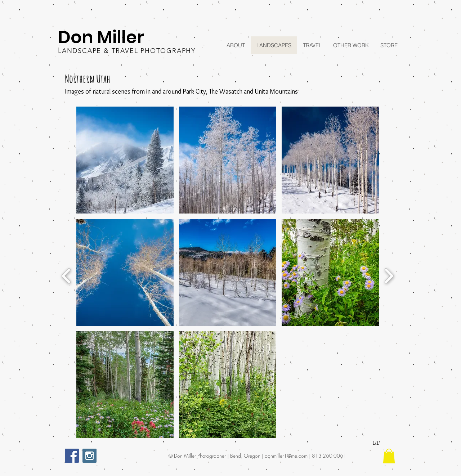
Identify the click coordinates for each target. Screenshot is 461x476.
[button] (125, 160)
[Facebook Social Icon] (72, 456)
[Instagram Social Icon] (89, 456)
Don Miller (101, 37)
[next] (389, 275)
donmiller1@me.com (286, 456)
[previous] (66, 275)
